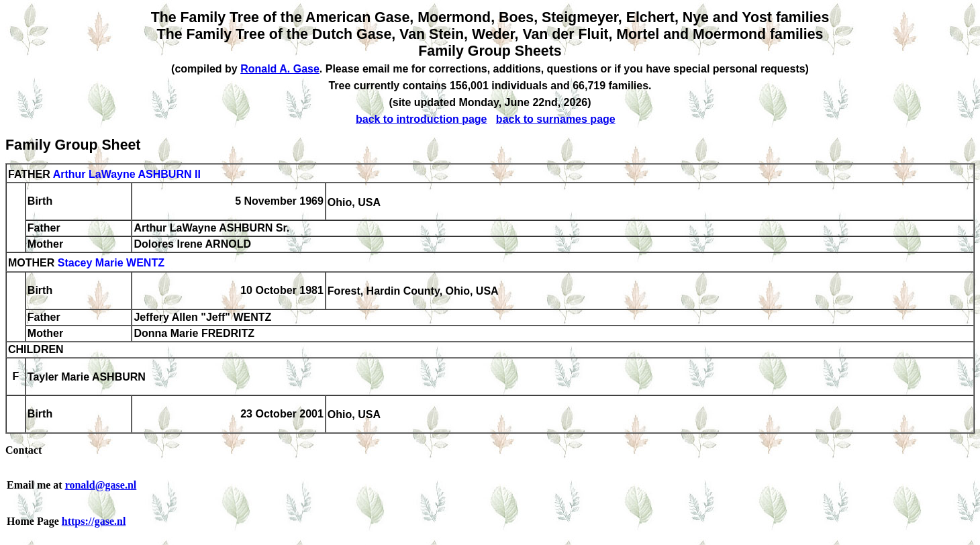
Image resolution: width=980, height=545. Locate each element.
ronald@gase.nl (101, 485)
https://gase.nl (94, 521)
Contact (23, 450)
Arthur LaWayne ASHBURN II (127, 174)
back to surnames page (556, 119)
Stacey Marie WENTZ (111, 263)
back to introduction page (422, 119)
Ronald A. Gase (280, 69)
